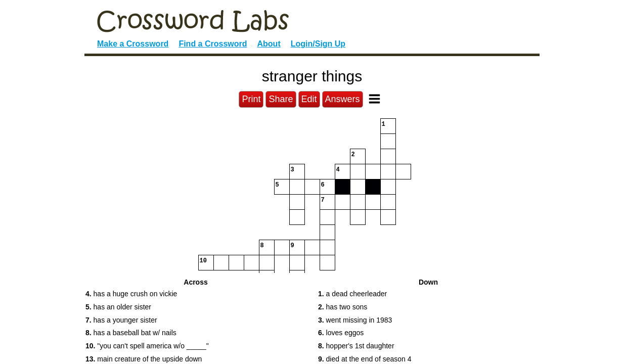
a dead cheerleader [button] (352, 294)
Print (251, 99)
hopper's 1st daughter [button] (356, 346)
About (269, 44)
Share (281, 99)
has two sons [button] (343, 307)
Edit (309, 99)
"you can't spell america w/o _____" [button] (147, 346)
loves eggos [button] (341, 333)
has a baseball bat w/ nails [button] (131, 333)
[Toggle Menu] (374, 99)
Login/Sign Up (318, 44)
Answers (343, 99)
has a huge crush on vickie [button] (131, 294)
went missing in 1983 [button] (355, 320)
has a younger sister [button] (121, 320)
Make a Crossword (133, 44)
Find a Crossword (213, 44)
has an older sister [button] (118, 307)
